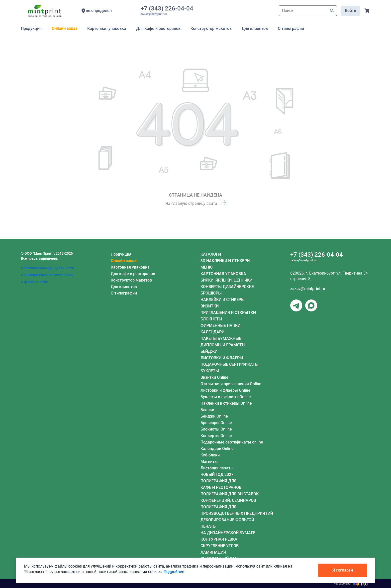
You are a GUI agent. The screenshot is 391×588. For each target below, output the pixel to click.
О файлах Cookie (35, 282)
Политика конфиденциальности (48, 268)
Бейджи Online (214, 416)
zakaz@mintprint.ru (308, 289)
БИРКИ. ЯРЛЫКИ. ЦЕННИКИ (226, 280)
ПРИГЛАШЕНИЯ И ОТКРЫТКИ (228, 313)
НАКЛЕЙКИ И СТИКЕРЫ (223, 300)
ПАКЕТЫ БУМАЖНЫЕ (221, 338)
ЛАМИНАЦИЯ (213, 552)
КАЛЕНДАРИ (212, 332)
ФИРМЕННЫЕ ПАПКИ (220, 326)
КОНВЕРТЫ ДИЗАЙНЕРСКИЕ (227, 287)
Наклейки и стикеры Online (226, 403)
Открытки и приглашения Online (231, 384)
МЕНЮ (207, 267)
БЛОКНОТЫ (211, 319)
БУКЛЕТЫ (210, 371)
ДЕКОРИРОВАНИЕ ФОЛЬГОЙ (227, 520)
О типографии (124, 293)
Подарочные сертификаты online (232, 442)
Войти (350, 11)
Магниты (209, 462)
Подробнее (174, 572)
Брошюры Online (216, 423)
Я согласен (343, 570)
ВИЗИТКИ (210, 306)
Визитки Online (214, 377)
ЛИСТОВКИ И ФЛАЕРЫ (222, 358)
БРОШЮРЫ (211, 293)
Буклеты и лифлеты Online (226, 397)
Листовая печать (217, 468)
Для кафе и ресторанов (133, 274)
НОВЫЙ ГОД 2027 (217, 475)
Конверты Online (216, 436)
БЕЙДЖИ (209, 351)
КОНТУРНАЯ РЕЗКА (219, 539)
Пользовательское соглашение (47, 275)
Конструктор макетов (131, 280)
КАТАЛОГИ (211, 254)
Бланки (207, 410)
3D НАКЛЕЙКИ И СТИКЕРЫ (225, 261)
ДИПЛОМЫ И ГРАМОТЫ (223, 345)
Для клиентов (124, 287)
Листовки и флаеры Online (225, 390)
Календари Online (217, 449)
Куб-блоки (210, 455)
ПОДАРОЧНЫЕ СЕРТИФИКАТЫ (230, 364)
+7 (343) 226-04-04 (168, 8)
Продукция (121, 254)
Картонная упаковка (130, 267)
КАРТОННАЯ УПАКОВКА (223, 274)
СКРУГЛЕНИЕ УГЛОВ (220, 546)
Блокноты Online (216, 429)
